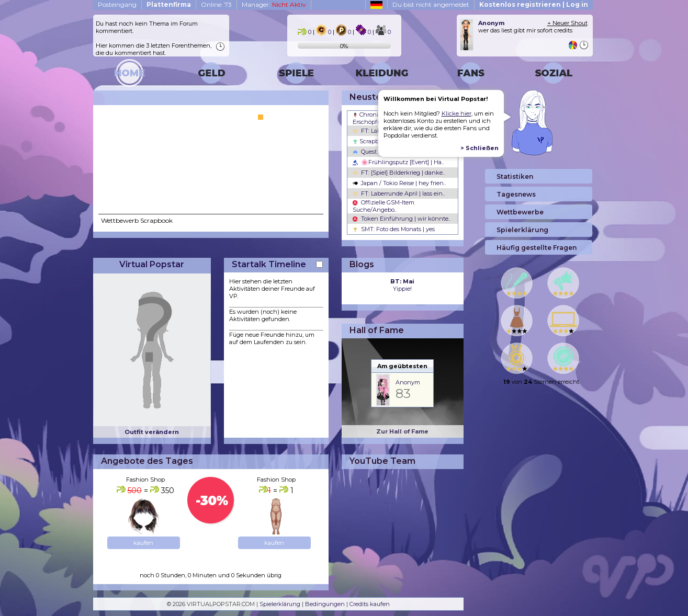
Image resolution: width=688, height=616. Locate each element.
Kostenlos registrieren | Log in (534, 4)
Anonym (408, 382)
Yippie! (402, 285)
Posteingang (117, 4)
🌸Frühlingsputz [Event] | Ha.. (398, 162)
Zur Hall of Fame (402, 431)
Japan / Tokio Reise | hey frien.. (399, 183)
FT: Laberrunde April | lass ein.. (399, 193)
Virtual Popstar (152, 264)
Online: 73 (216, 4)
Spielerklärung (280, 604)
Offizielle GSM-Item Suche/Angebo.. (384, 206)
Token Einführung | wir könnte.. (402, 219)
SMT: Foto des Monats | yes (394, 229)
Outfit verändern (152, 432)
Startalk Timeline (269, 264)
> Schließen (480, 148)
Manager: (274, 4)
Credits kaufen (370, 604)
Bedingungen (325, 604)
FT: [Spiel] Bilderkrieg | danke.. (399, 173)
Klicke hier (456, 113)
